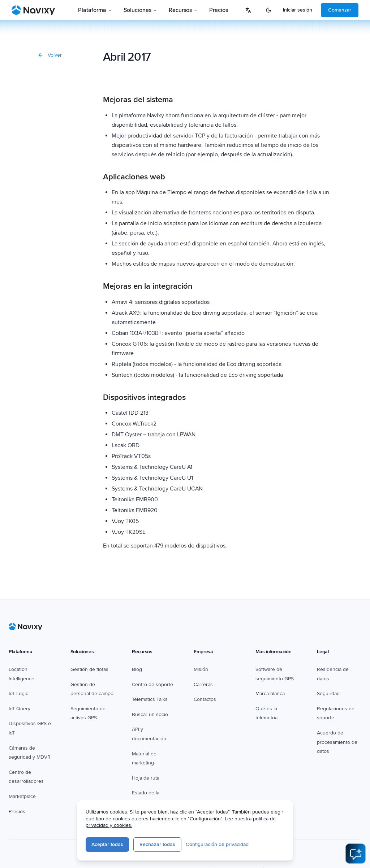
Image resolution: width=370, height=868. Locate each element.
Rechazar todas (159, 844)
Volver (50, 55)
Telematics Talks (150, 699)
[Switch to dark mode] (268, 10)
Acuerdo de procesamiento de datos (337, 742)
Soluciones (140, 10)
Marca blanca (270, 693)
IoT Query (20, 709)
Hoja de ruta (146, 778)
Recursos (183, 10)
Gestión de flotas (89, 669)
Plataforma (95, 10)
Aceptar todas (109, 844)
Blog (137, 669)
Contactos (205, 699)
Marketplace (22, 796)
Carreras (203, 684)
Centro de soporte (152, 684)
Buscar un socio (150, 714)
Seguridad (328, 693)
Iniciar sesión (298, 10)
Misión (201, 669)
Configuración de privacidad (219, 844)
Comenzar (340, 10)
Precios (219, 10)
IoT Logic (18, 693)
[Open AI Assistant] (356, 854)
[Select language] (248, 10)
